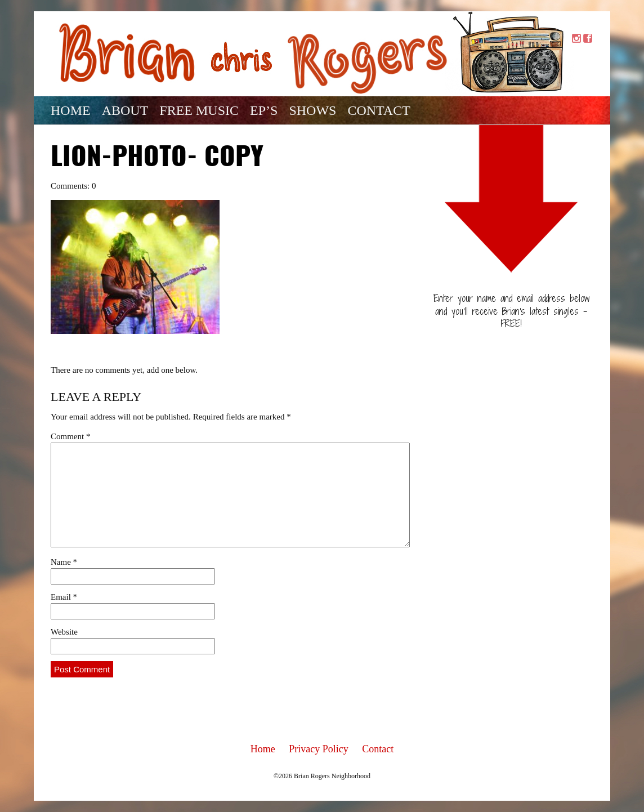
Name (64, 562)
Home (71, 110)
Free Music (199, 110)
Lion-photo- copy (157, 158)
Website (64, 632)
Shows (312, 110)
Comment (70, 436)
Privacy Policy (319, 749)
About (125, 110)
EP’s (264, 110)
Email (64, 597)
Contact (379, 110)
